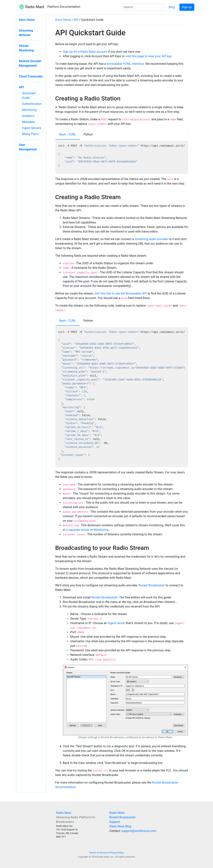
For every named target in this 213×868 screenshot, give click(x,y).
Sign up (187, 7)
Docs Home (27, 20)
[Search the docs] (143, 7)
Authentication (32, 104)
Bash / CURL (68, 134)
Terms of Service (98, 853)
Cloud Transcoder (31, 76)
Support (115, 822)
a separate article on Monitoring (87, 530)
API (22, 87)
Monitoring (29, 110)
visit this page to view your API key (148, 56)
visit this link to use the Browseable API (121, 293)
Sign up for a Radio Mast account (85, 52)
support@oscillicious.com (139, 831)
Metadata (28, 122)
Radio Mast (32, 7)
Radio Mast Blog (120, 826)
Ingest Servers (32, 128)
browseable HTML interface (125, 64)
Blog (172, 7)
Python (88, 134)
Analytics (28, 116)
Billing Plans (30, 134)
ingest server (116, 623)
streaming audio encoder (151, 239)
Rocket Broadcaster (152, 585)
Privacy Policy (116, 853)
